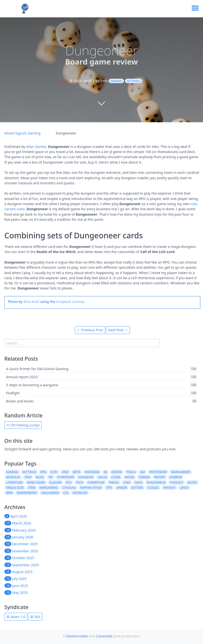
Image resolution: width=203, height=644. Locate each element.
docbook (80, 493)
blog (40, 477)
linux (184, 488)
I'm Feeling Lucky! (23, 425)
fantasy (169, 488)
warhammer (180, 472)
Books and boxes (20, 401)
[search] (82, 343)
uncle (102, 477)
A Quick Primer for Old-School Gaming (37, 369)
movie (129, 477)
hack (138, 483)
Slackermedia (77, 636)
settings (133, 81)
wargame (92, 472)
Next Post (118, 330)
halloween (50, 493)
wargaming (49, 488)
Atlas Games (36, 147)
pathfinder (158, 472)
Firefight (13, 393)
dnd (65, 472)
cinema (144, 477)
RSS (35, 617)
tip (50, 477)
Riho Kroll (31, 302)
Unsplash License (70, 302)
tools (131, 472)
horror (176, 477)
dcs (69, 483)
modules (13, 477)
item (32, 488)
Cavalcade (104, 636)
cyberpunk (96, 483)
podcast (177, 483)
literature (14, 483)
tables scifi (15, 488)
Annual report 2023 (22, 377)
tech (79, 483)
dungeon (86, 477)
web (9, 493)
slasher (55, 483)
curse (116, 477)
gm (143, 472)
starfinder (66, 477)
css (66, 493)
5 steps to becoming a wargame (32, 385)
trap (28, 477)
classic (153, 488)
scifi (54, 472)
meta (77, 472)
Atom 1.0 (16, 617)
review (117, 472)
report (160, 477)
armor (122, 488)
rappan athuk (91, 488)
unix (127, 483)
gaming (116, 81)
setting (137, 488)
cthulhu (69, 488)
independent (27, 493)
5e (105, 472)
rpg (43, 472)
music (192, 483)
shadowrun (156, 483)
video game (36, 483)
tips (109, 488)
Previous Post (90, 330)
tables (114, 483)
